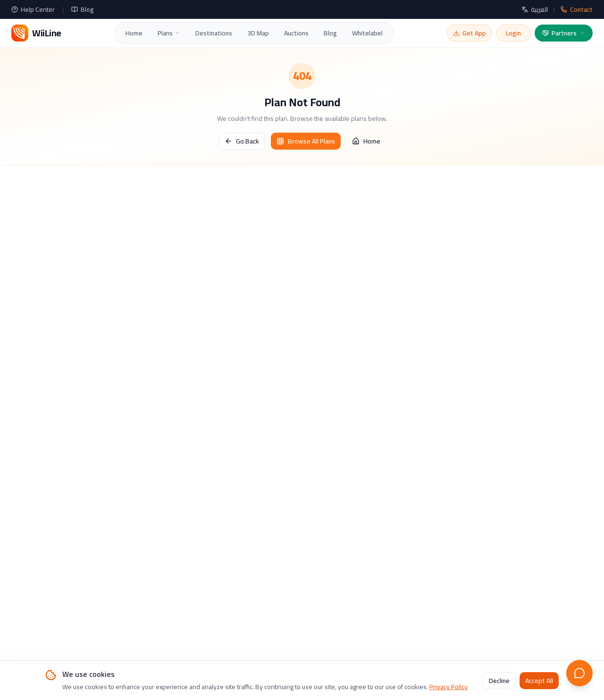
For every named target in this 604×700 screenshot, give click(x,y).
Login (513, 33)
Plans (169, 33)
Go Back (242, 141)
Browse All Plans (306, 141)
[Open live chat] (579, 673)
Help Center (33, 9)
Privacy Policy (449, 687)
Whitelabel (367, 33)
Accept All (539, 681)
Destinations (214, 33)
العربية (535, 9)
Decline (499, 681)
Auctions (296, 33)
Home (134, 33)
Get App (470, 33)
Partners (564, 33)
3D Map (258, 33)
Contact (577, 9)
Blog (82, 9)
